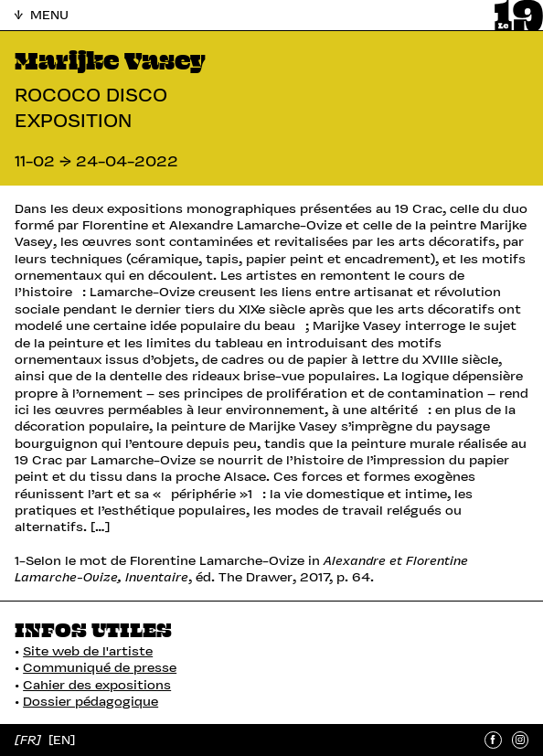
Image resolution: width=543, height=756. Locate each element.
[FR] (30, 740)
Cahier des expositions (97, 685)
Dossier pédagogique (90, 701)
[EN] (62, 740)
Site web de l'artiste (88, 651)
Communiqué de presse (100, 667)
